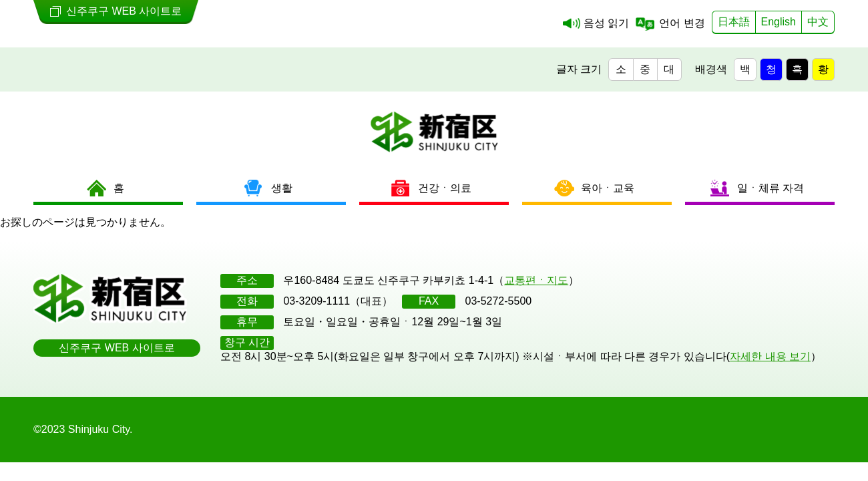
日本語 (734, 22)
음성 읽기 (606, 23)
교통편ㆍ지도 (536, 280)
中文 (818, 22)
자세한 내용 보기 (770, 356)
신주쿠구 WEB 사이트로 (117, 348)
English (779, 22)
